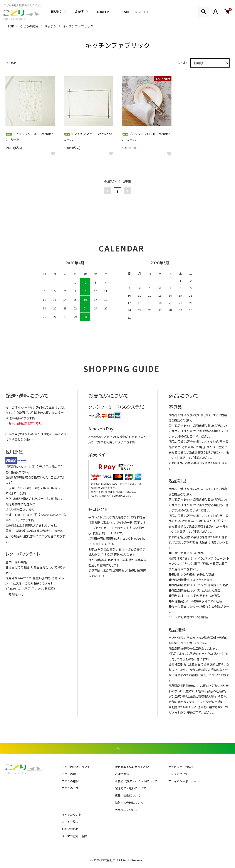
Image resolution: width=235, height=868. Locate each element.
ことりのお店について (76, 767)
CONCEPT (104, 12)
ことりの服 (69, 774)
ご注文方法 (122, 774)
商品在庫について (126, 810)
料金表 (13, 434)
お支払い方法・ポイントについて (136, 781)
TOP (11, 26)
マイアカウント (71, 814)
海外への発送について (129, 803)
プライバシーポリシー (182, 781)
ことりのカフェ (71, 788)
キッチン (50, 26)
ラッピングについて (181, 767)
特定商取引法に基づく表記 (132, 767)
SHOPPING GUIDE (137, 12)
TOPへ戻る (117, 748)
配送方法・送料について (130, 788)
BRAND (56, 11)
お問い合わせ (70, 829)
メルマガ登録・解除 (74, 836)
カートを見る (70, 822)
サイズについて (178, 774)
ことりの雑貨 (29, 26)
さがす (79, 11)
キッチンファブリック (78, 26)
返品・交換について (128, 795)
